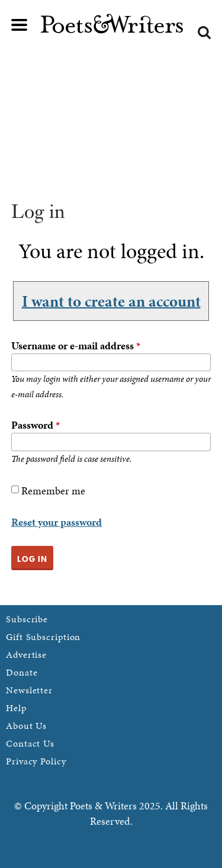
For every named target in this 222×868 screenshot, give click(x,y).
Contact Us (30, 743)
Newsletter (29, 690)
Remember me (53, 491)
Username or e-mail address (76, 345)
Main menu (20, 25)
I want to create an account (111, 301)
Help (16, 708)
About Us (26, 726)
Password (36, 425)
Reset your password (57, 522)
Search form (204, 33)
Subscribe (27, 619)
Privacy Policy (36, 761)
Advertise (26, 655)
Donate (22, 672)
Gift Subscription (43, 637)
